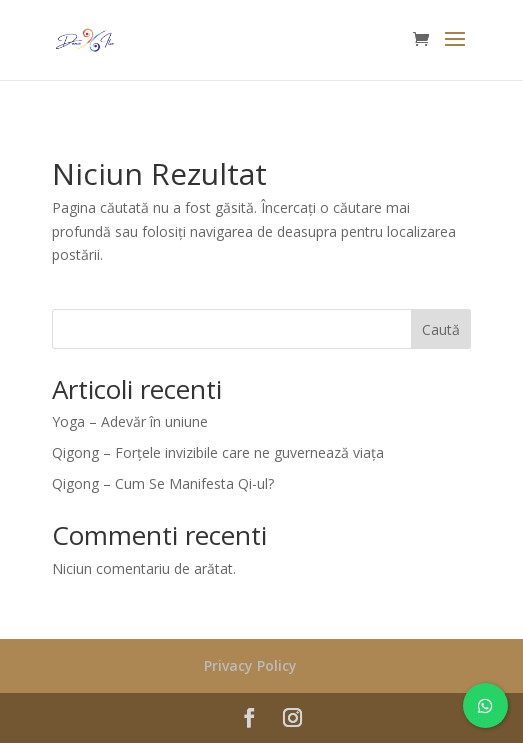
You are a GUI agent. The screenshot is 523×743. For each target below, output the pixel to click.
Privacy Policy (250, 665)
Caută (441, 329)
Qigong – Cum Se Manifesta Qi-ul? (163, 483)
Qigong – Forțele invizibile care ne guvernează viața (218, 452)
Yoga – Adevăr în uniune (130, 421)
